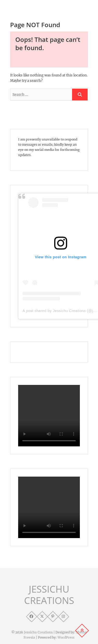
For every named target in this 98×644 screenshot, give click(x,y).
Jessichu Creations (38, 632)
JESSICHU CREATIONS (49, 595)
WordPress (66, 637)
